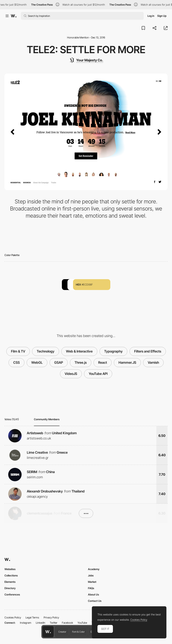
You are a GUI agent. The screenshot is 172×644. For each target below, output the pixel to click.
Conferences (12, 594)
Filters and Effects (148, 351)
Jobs (91, 575)
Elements (10, 582)
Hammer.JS (127, 362)
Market (92, 582)
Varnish (153, 362)
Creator (62, 632)
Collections (11, 575)
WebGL (37, 362)
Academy (94, 569)
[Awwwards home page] (48, 632)
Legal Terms (32, 617)
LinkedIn (41, 623)
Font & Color (78, 632)
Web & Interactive (79, 351)
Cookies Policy (13, 617)
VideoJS (71, 374)
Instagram (26, 623)
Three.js (81, 362)
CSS (16, 362)
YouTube (82, 623)
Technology (46, 351)
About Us (93, 594)
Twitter (54, 623)
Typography (113, 351)
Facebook (67, 623)
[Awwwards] (14, 16)
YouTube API (98, 374)
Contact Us (95, 601)
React (103, 362)
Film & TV (18, 351)
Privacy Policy (51, 617)
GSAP (59, 362)
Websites (10, 569)
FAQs (91, 588)
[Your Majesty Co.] (86, 60)
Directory (10, 588)
